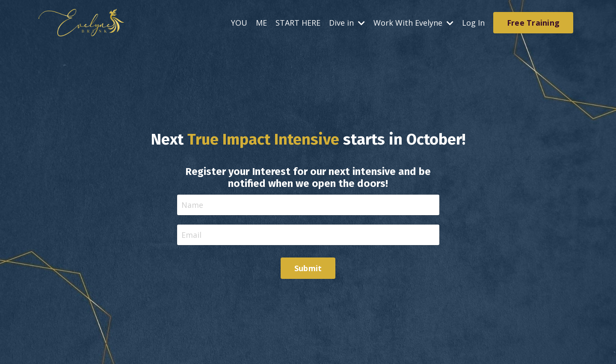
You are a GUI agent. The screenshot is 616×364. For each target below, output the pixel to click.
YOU (239, 23)
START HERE (298, 23)
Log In (473, 23)
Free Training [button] (533, 23)
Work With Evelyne (413, 23)
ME (261, 23)
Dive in (347, 23)
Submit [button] (308, 268)
